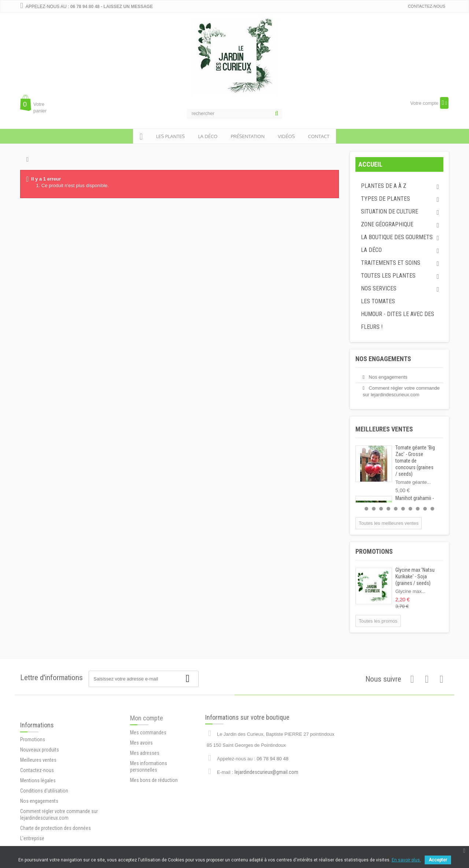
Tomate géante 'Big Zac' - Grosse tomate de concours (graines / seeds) (415, 461)
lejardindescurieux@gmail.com (266, 796)
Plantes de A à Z (384, 186)
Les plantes (171, 136)
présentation (248, 136)
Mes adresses (145, 780)
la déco (208, 136)
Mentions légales (38, 825)
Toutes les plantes (388, 276)
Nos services (379, 288)
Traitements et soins (391, 263)
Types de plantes (385, 199)
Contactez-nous (426, 6)
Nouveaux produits (40, 794)
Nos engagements (383, 359)
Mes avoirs (141, 769)
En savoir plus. (406, 860)
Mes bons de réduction (154, 807)
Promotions (374, 551)
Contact (319, 136)
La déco (371, 250)
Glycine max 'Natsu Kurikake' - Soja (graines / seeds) (415, 576)
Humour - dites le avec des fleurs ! (398, 320)
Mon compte (147, 745)
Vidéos (286, 136)
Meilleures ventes (384, 429)
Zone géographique (387, 224)
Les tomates (378, 301)
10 (432, 509)
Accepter (438, 860)
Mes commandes (148, 759)
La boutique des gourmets (397, 237)
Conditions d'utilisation (44, 835)
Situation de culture (389, 212)
